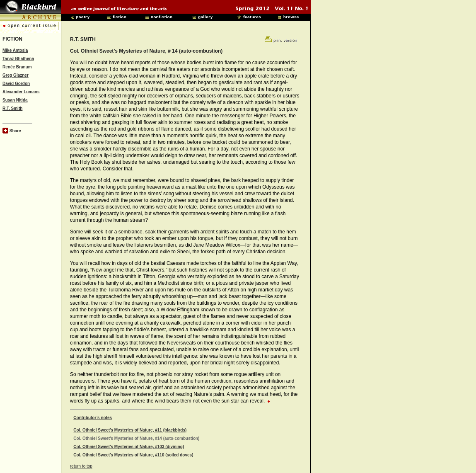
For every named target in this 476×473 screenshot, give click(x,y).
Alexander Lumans (21, 92)
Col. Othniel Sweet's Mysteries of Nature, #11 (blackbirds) (130, 430)
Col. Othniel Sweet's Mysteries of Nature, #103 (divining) (129, 447)
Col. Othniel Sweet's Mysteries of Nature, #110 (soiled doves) (133, 455)
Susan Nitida (15, 100)
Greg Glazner (16, 75)
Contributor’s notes (93, 418)
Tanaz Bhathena (18, 59)
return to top (81, 466)
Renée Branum (17, 67)
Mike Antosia (15, 50)
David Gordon (16, 84)
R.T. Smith (12, 108)
